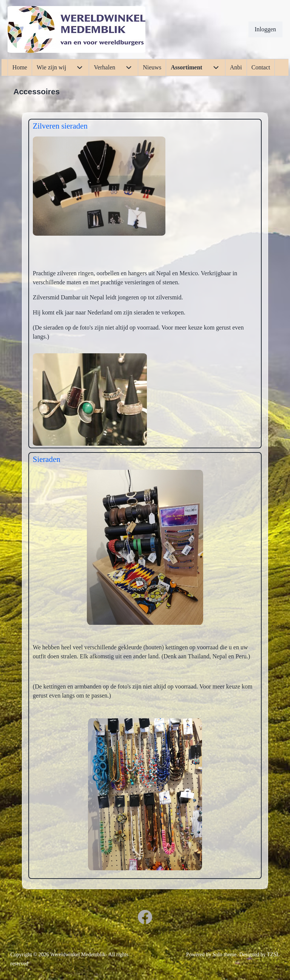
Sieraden (47, 459)
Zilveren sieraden (60, 126)
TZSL (273, 955)
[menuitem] (265, 29)
